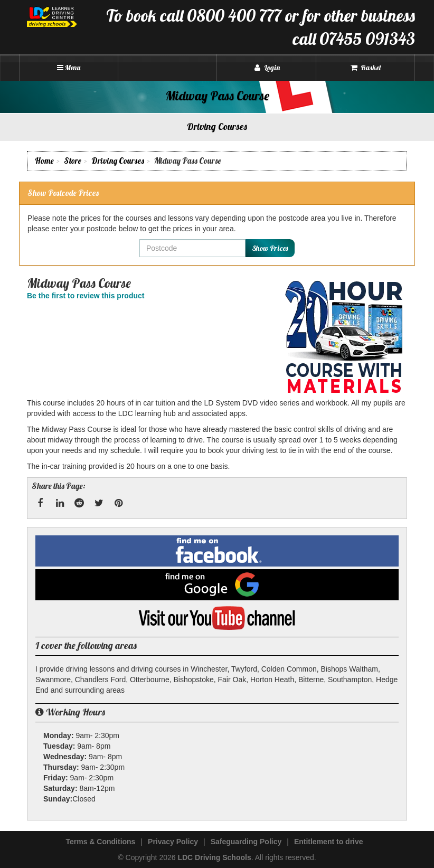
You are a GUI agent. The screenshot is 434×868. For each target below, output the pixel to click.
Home (44, 161)
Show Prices (270, 248)
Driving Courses (118, 161)
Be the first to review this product (86, 296)
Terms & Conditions (100, 842)
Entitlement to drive (329, 842)
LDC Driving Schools (214, 857)
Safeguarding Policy (246, 842)
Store (73, 161)
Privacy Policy (173, 842)
